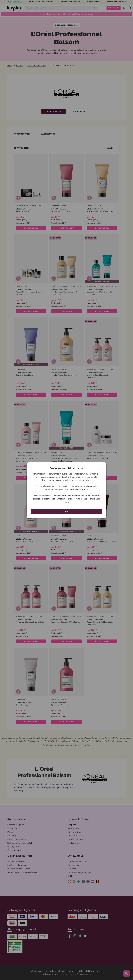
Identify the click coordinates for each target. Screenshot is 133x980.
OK (66, 511)
